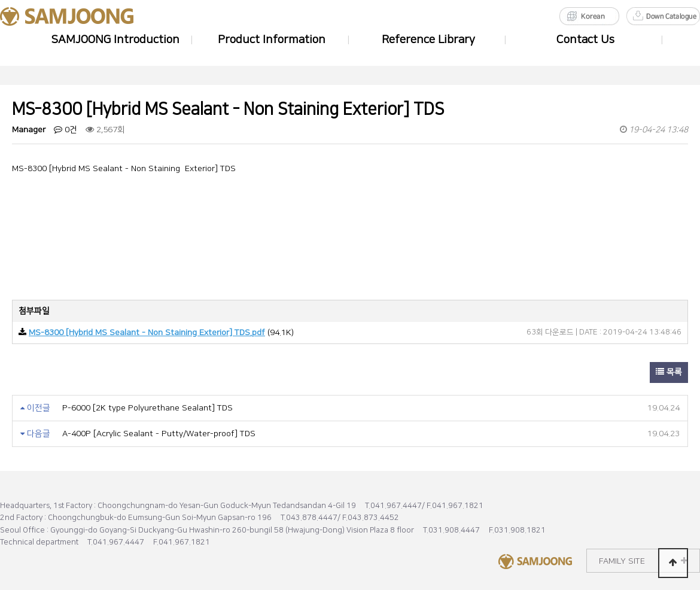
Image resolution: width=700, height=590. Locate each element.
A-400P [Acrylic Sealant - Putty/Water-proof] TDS (159, 434)
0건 (66, 130)
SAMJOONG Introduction (115, 40)
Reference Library (428, 40)
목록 (669, 372)
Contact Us (585, 40)
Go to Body (0, 0)
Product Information (272, 40)
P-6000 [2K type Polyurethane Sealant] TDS (147, 408)
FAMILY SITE (643, 561)
